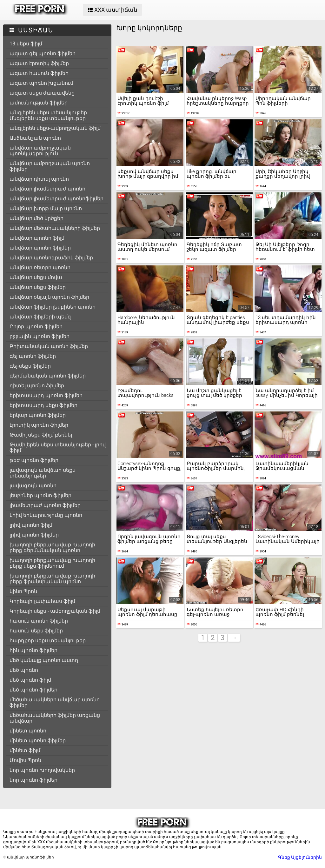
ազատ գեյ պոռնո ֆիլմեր (43, 53)
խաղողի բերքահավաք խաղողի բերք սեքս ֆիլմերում (52, 563)
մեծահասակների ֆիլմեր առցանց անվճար (55, 718)
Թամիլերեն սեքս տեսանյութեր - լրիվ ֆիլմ (58, 447)
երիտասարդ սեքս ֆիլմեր (43, 405)
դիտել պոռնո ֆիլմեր (37, 386)
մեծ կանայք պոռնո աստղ (44, 660)
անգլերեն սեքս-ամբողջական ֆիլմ (55, 128)
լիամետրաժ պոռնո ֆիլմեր (45, 505)
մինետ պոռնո (28, 731)
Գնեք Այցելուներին (300, 857)
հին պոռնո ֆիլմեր (33, 650)
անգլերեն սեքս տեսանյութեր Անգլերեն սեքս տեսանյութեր (48, 115)
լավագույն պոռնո (33, 486)
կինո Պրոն (23, 591)
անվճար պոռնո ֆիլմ (37, 238)
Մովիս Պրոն (25, 760)
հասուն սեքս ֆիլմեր (36, 631)
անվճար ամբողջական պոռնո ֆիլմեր (50, 166)
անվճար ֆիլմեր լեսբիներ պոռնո (53, 307)
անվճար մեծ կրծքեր (36, 218)
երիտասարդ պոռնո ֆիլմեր (46, 395)
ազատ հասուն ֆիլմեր (39, 73)
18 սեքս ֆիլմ (26, 44)
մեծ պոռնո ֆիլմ (30, 680)
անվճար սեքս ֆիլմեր (38, 287)
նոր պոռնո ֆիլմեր (33, 780)
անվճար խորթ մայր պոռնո (46, 208)
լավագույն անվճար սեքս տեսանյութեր (43, 473)
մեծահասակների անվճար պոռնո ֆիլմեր (55, 702)
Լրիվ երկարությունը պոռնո (46, 515)
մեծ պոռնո (24, 670)
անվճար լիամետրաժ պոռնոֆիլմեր (56, 199)
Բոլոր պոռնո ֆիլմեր (36, 327)
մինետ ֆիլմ (25, 750)
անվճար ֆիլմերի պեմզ (40, 317)
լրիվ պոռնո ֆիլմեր (34, 535)
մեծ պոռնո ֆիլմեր (33, 690)
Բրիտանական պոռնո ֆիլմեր (49, 346)
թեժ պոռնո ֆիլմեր (34, 460)
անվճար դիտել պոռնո (39, 179)
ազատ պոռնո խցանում (41, 83)
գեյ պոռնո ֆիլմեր (33, 356)
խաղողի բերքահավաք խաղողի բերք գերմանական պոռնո (52, 548)
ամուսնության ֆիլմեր (39, 103)
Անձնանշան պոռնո (35, 138)
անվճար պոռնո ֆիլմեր (40, 248)
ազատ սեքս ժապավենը (42, 93)
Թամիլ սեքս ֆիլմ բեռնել (41, 435)
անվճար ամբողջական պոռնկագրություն (40, 151)
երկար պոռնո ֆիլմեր (38, 415)
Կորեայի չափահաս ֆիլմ (42, 601)
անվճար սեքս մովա (36, 277)
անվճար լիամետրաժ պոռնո (47, 189)
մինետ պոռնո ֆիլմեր (38, 741)
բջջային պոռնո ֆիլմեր (40, 336)
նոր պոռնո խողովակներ (42, 770)
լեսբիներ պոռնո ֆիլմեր (40, 495)
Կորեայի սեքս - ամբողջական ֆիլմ (55, 611)
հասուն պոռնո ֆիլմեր (39, 621)
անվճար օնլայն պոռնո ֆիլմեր (49, 297)
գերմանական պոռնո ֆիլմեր (48, 376)
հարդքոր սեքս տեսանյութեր (48, 641)
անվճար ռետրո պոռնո (40, 267)
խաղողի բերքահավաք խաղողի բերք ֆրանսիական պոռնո (52, 579)
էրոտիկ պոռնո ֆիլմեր (39, 425)
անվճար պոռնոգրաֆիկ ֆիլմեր (51, 258)
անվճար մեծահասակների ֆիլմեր (55, 228)
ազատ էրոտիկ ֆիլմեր (39, 63)
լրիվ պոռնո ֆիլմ (31, 525)
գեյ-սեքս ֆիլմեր (30, 366)
